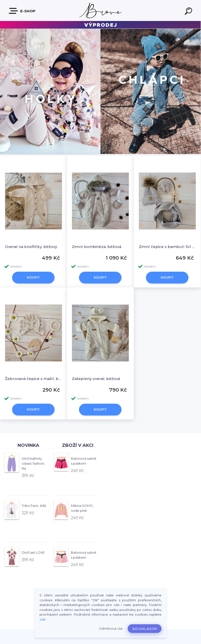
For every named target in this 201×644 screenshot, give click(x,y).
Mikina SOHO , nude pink (82, 508)
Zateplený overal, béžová (96, 379)
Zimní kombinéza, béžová (97, 247)
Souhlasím (145, 629)
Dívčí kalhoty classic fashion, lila (33, 463)
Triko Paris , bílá (34, 506)
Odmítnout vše (111, 629)
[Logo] (101, 10)
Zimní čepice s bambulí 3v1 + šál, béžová (167, 247)
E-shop (22, 11)
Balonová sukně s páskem (84, 461)
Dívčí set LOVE (33, 552)
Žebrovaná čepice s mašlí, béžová (33, 379)
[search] (189, 12)
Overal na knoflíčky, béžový (31, 247)
